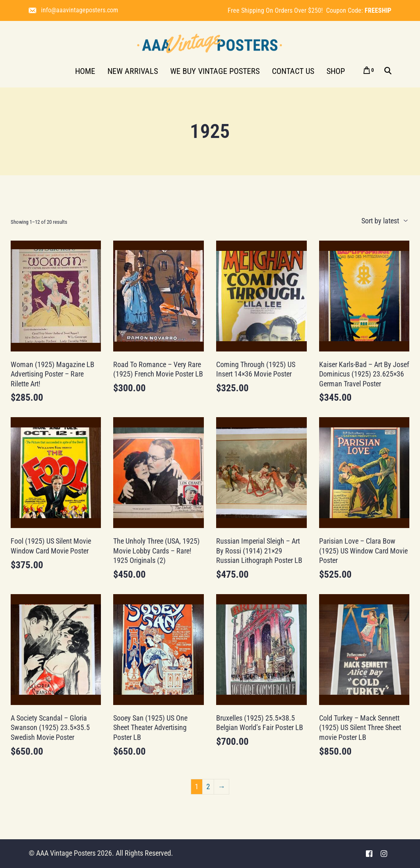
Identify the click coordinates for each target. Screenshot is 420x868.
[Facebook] (369, 853)
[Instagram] (384, 853)
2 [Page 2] (208, 786)
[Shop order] (369, 221)
